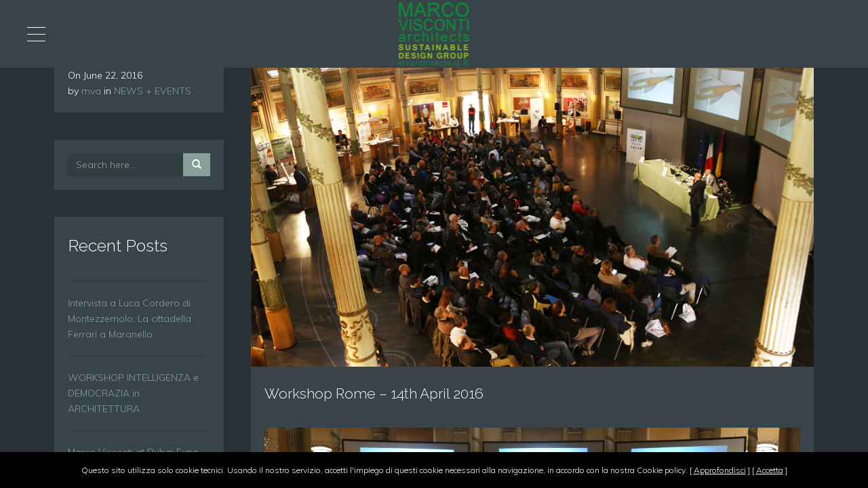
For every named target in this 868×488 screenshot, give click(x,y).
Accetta (770, 470)
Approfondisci (720, 470)
